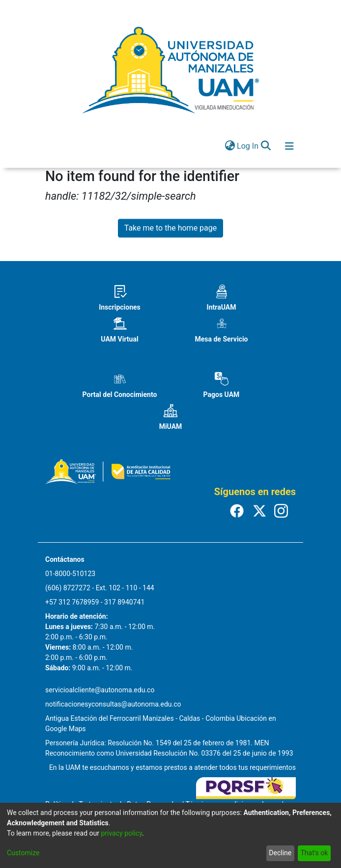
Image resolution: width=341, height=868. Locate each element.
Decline (280, 853)
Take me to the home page (171, 228)
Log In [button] (248, 146)
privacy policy (121, 833)
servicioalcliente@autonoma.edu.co (100, 690)
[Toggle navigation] (289, 146)
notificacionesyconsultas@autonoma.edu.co (113, 704)
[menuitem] (230, 146)
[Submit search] (266, 146)
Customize (23, 853)
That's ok (314, 853)
